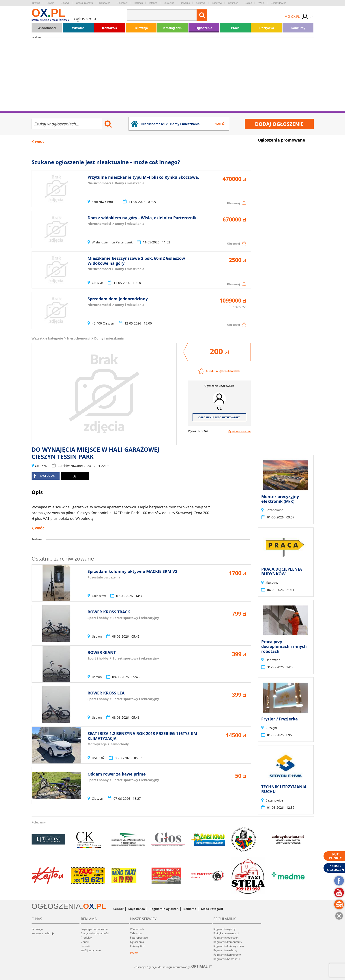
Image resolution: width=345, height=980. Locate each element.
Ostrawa (201, 3)
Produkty (86, 938)
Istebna (153, 3)
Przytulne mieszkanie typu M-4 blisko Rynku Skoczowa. (143, 177)
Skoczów (217, 3)
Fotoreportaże (139, 938)
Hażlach (138, 3)
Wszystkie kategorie (47, 338)
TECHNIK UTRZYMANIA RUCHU (284, 789)
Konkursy (298, 28)
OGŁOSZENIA (56, 906)
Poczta (134, 953)
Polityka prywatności (226, 933)
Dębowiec (105, 3)
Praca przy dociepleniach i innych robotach (284, 646)
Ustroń (248, 3)
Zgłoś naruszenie (240, 431)
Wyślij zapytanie (91, 950)
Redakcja (37, 929)
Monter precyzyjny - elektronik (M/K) (281, 499)
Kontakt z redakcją (43, 933)
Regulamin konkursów (227, 955)
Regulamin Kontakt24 (227, 959)
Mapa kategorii (212, 909)
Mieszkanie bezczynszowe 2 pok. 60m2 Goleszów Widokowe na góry (136, 261)
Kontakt (86, 946)
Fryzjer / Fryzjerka (280, 719)
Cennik (118, 909)
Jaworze (185, 3)
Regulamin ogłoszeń (164, 909)
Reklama (190, 909)
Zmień (220, 124)
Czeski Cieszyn (84, 3)
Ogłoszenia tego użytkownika (219, 417)
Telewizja (141, 28)
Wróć (40, 142)
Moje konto (137, 909)
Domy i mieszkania (109, 338)
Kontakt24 (110, 28)
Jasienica (169, 3)
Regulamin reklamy (225, 950)
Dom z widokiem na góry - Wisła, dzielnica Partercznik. (143, 218)
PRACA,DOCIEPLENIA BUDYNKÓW (282, 572)
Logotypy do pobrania (94, 929)
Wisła (261, 3)
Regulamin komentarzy (228, 942)
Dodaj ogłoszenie (279, 124)
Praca (235, 28)
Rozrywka (267, 28)
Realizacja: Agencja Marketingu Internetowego (173, 967)
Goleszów (122, 3)
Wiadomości (47, 28)
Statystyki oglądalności (95, 933)
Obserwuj (234, 203)
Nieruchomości (79, 338)
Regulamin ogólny (224, 929)
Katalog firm (173, 28)
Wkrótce (78, 28)
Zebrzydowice (279, 3)
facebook (44, 476)
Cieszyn (65, 3)
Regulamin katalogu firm (229, 946)
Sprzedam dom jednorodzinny (118, 299)
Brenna (36, 3)
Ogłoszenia (204, 28)
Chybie (50, 3)
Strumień (233, 3)
